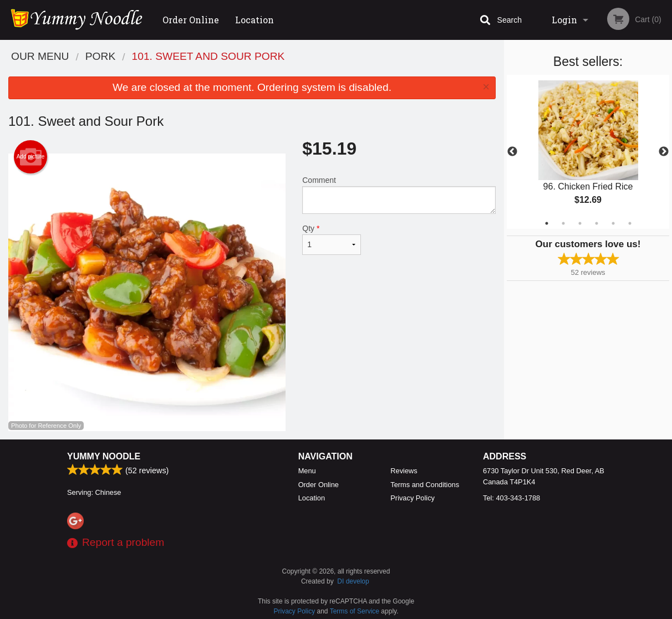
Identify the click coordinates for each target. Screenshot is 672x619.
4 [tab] (597, 223)
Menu (307, 471)
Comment (399, 195)
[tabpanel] (588, 152)
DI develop (353, 581)
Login (564, 20)
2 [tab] (563, 223)
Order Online (191, 20)
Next (664, 152)
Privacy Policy (413, 498)
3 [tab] (580, 223)
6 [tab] (630, 223)
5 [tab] (613, 223)
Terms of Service (355, 611)
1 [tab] (547, 223)
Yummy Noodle (104, 456)
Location (254, 20)
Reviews (404, 471)
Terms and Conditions (425, 485)
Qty (332, 239)
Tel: (511, 498)
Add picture (31, 157)
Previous (512, 152)
